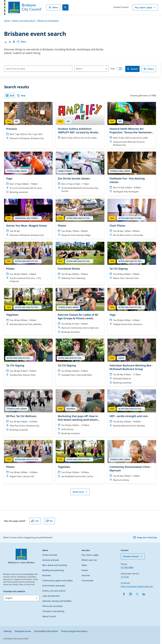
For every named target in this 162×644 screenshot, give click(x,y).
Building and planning (53, 570)
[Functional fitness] (80, 262)
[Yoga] (28, 174)
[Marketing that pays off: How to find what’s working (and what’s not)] (80, 413)
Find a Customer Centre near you (137, 586)
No (49, 521)
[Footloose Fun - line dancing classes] (132, 173)
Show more (80, 492)
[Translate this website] (21, 598)
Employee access (23, 631)
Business (47, 575)
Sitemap (8, 631)
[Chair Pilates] (132, 219)
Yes (35, 521)
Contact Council (121, 7)
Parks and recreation (53, 606)
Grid (10, 96)
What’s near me (89, 560)
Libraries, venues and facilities (57, 601)
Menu (53, 7)
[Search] (65, 7)
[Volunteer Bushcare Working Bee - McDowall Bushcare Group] (132, 362)
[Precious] (28, 122)
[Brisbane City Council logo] (23, 7)
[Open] (106, 69)
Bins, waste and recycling (55, 565)
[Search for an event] (38, 69)
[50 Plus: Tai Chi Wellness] (28, 411)
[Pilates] (80, 219)
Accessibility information (46, 631)
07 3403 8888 (127, 567)
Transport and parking (53, 611)
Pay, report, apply (145, 7)
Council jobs (87, 580)
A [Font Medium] (10, 42)
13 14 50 (125, 577)
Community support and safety (58, 580)
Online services (50, 555)
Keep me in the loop (145, 537)
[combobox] (87, 69)
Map (21, 96)
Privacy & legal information (74, 631)
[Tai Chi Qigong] (132, 262)
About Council (49, 616)
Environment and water (54, 586)
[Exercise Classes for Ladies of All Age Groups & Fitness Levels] (80, 312)
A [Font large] (14, 42)
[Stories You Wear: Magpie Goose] (28, 219)
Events (85, 570)
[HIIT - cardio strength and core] (132, 409)
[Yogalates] (28, 308)
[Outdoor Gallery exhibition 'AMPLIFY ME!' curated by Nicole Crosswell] (80, 122)
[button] (21, 42)
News (84, 565)
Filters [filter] (149, 69)
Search (132, 69)
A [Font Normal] (6, 42)
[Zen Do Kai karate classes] (80, 173)
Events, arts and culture (54, 591)
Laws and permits (51, 596)
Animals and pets (51, 560)
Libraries (86, 575)
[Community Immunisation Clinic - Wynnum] (132, 462)
